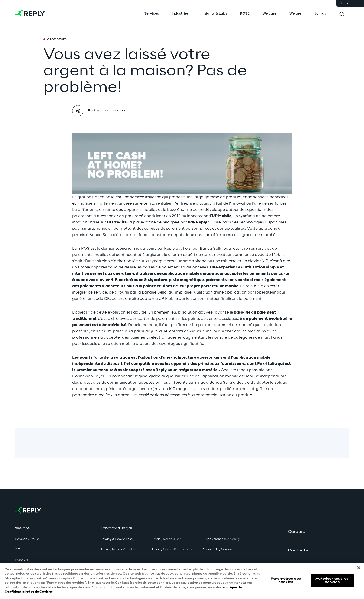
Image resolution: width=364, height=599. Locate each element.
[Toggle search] (342, 14)
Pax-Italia (267, 364)
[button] (318, 532)
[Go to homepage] (30, 14)
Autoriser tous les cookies (332, 581)
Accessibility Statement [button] (219, 550)
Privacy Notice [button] (119, 550)
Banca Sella (103, 197)
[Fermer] (359, 568)
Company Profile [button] (27, 539)
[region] (182, 581)
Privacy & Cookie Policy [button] (118, 539)
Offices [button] (20, 550)
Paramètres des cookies (286, 581)
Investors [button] (21, 560)
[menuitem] (151, 14)
